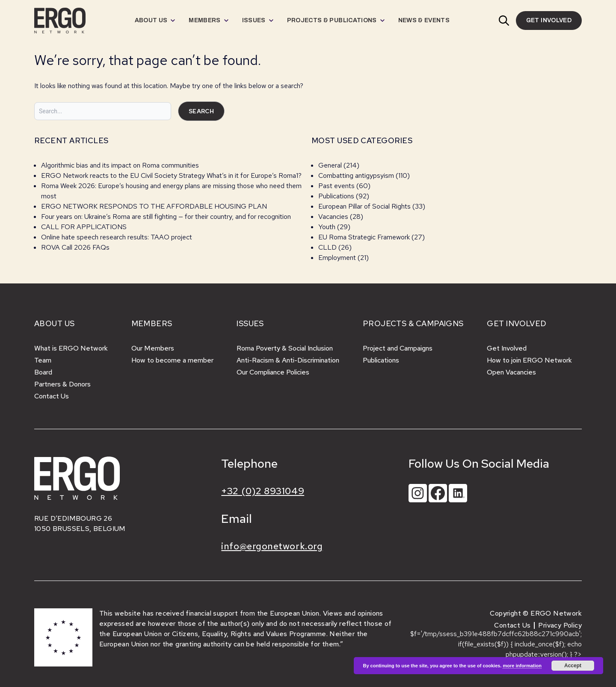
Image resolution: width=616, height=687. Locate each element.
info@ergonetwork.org (272, 546)
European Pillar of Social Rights (364, 206)
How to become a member (172, 360)
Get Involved (507, 348)
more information (522, 666)
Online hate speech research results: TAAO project (117, 237)
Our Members (153, 348)
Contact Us (52, 396)
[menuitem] (155, 21)
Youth (327, 227)
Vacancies (333, 217)
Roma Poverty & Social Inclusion (285, 348)
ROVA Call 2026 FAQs (75, 247)
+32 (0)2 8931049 (263, 491)
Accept (573, 666)
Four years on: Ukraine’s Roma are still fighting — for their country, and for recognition (166, 217)
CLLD (327, 247)
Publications (336, 196)
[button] (504, 21)
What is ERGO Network (71, 348)
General (330, 165)
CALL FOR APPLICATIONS (85, 227)
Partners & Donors (62, 384)
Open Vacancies (511, 372)
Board (43, 372)
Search (201, 111)
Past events (336, 186)
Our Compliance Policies (273, 372)
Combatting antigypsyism (356, 175)
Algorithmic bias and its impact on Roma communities (120, 165)
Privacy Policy (560, 625)
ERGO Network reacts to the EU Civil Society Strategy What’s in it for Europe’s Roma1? (171, 175)
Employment (337, 258)
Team (43, 360)
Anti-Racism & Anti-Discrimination (288, 360)
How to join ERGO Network (529, 360)
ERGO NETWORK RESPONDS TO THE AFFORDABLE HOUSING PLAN (154, 206)
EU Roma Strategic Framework (364, 237)
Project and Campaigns (398, 348)
